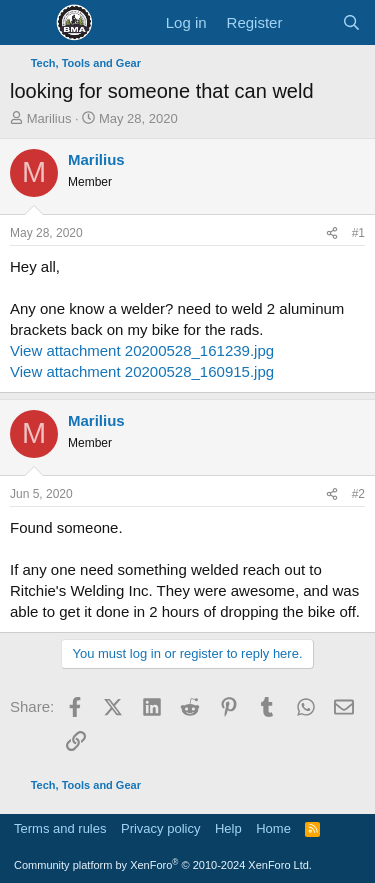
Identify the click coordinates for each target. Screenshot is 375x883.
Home (273, 828)
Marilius (49, 118)
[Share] (332, 233)
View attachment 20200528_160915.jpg (142, 371)
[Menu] (27, 23)
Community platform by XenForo (163, 865)
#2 (358, 494)
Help (228, 828)
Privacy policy (160, 828)
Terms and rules (60, 828)
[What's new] (311, 22)
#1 (358, 233)
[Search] (351, 22)
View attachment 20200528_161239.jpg (142, 350)
